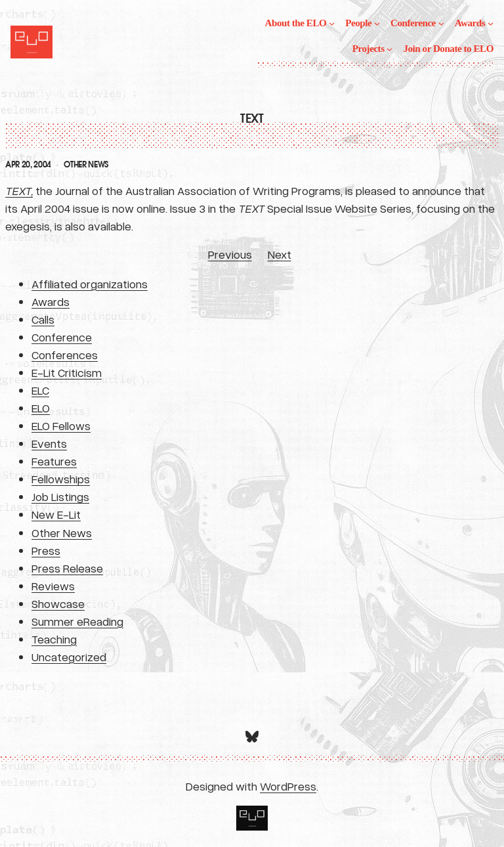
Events (49, 443)
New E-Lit (56, 514)
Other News (86, 165)
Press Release (67, 568)
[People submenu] (377, 23)
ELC (40, 390)
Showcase (58, 603)
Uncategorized (69, 657)
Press (46, 550)
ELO (41, 408)
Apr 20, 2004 (28, 165)
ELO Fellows (61, 425)
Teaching (54, 639)
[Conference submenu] (441, 23)
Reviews (53, 586)
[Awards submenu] (491, 23)
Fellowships (61, 479)
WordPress (288, 786)
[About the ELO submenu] (332, 23)
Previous (230, 254)
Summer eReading (77, 621)
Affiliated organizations (90, 284)
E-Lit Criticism (67, 372)
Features (54, 461)
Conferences (65, 355)
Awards (51, 301)
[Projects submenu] (389, 49)
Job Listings (60, 496)
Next (280, 254)
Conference (62, 337)
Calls (43, 319)
